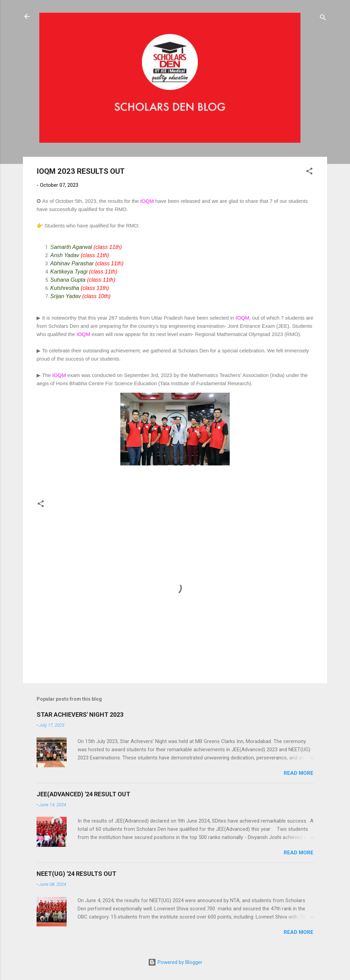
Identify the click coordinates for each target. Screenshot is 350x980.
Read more (299, 773)
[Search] (323, 19)
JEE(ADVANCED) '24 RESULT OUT (83, 794)
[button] (309, 172)
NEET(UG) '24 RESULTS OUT (76, 874)
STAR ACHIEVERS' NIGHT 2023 (80, 715)
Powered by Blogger (175, 962)
